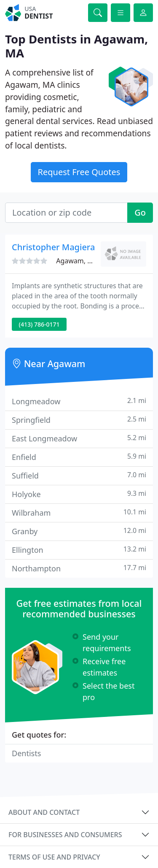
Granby (79, 531)
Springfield (79, 420)
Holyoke (79, 494)
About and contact (44, 812)
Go (140, 212)
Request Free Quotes (79, 172)
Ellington (79, 550)
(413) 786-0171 (39, 324)
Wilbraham (79, 512)
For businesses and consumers (65, 835)
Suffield (79, 475)
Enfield (79, 457)
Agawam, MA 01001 (87, 261)
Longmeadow (79, 401)
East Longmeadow (79, 438)
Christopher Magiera (53, 247)
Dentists (26, 753)
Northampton (79, 568)
